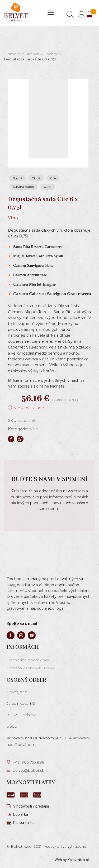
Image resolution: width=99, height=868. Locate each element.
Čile (53, 178)
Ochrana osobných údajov (31, 668)
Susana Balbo (23, 187)
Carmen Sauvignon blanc (33, 266)
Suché (18, 178)
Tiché (36, 178)
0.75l (48, 187)
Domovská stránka (22, 54)
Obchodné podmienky (28, 660)
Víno (34, 429)
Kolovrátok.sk (79, 860)
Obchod (51, 54)
